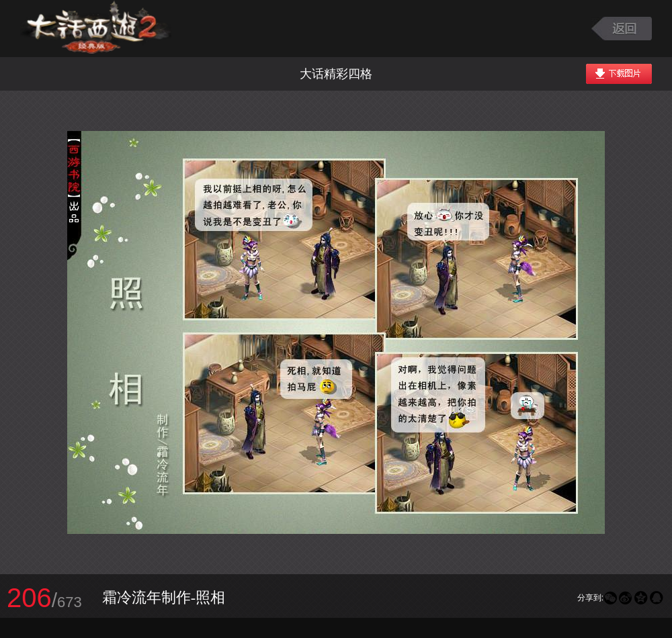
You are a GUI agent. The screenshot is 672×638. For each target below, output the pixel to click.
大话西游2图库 (96, 29)
